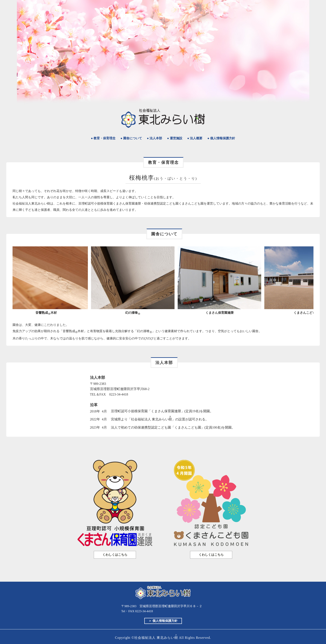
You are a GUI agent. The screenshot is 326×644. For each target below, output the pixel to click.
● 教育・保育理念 (103, 138)
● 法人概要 (195, 138)
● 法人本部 (154, 138)
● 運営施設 (175, 138)
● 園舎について (131, 138)
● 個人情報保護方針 (221, 138)
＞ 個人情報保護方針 (163, 621)
